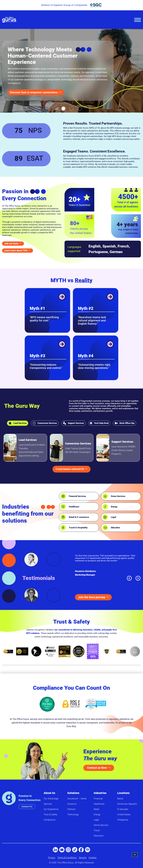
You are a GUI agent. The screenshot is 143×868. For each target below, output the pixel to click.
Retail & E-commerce (79, 517)
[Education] (105, 528)
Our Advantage (51, 799)
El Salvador (123, 809)
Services (48, 804)
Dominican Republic (127, 804)
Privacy (52, 858)
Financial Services (77, 496)
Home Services (118, 496)
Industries (100, 793)
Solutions (73, 793)
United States (124, 814)
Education (115, 528)
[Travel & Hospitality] (63, 528)
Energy (114, 507)
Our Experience (51, 809)
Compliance (50, 820)
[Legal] (105, 517)
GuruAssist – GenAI (77, 799)
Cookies (93, 858)
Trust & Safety (51, 814)
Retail (96, 809)
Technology (73, 814)
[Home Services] (105, 496)
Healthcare (74, 507)
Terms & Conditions (67, 858)
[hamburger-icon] (138, 20)
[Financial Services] (63, 496)
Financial (98, 799)
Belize (120, 799)
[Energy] (105, 507)
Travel (97, 830)
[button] (63, 109)
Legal (113, 517)
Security (83, 858)
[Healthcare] (63, 507)
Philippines (123, 820)
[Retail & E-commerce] (63, 517)
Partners (71, 809)
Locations (123, 793)
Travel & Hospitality (78, 528)
